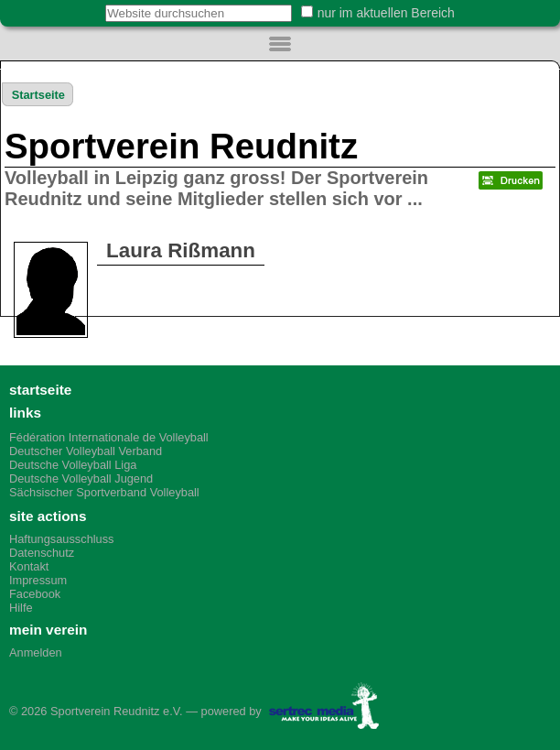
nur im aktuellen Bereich (386, 13)
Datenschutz (42, 553)
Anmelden (36, 652)
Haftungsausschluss (62, 539)
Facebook (35, 594)
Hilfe (21, 608)
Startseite (38, 95)
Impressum (38, 580)
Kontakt (29, 566)
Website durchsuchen (96, 4)
